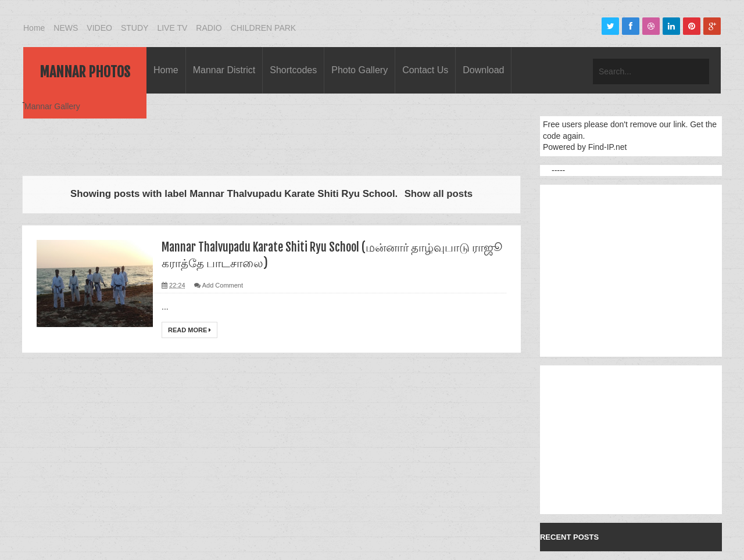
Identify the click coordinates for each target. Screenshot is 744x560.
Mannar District (224, 70)
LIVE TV (172, 28)
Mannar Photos (85, 72)
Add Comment (223, 285)
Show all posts (439, 194)
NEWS (66, 28)
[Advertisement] (234, 135)
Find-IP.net (608, 147)
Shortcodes (293, 70)
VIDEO (99, 28)
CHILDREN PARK (264, 28)
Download (483, 70)
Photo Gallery (360, 70)
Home (34, 28)
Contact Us (425, 70)
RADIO (209, 28)
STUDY (135, 28)
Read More (189, 330)
